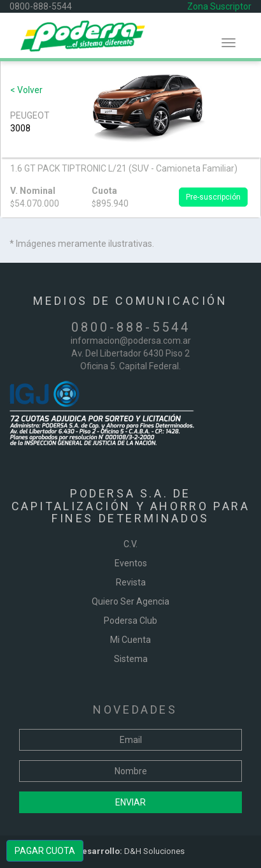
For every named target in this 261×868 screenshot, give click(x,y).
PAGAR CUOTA (45, 851)
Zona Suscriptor (219, 6)
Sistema (131, 659)
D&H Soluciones (130, 851)
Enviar (130, 802)
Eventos (131, 563)
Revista (131, 582)
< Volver (26, 90)
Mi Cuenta (130, 640)
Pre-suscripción (213, 197)
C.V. (130, 544)
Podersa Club (130, 621)
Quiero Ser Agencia (130, 601)
